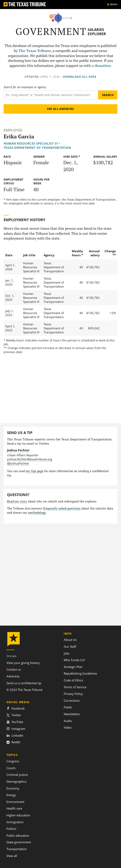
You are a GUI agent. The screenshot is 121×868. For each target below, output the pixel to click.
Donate (11, 656)
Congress (13, 761)
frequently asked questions (62, 508)
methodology (37, 513)
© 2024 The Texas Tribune (24, 690)
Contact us (14, 669)
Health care (14, 808)
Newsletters (72, 714)
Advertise (13, 676)
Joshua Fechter (18, 450)
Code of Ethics (73, 680)
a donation (101, 66)
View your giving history (23, 663)
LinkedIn (15, 735)
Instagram (16, 729)
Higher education (18, 815)
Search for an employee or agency (25, 87)
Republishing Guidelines (80, 673)
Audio (68, 721)
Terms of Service (75, 687)
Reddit (13, 742)
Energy (11, 795)
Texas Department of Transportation (37, 148)
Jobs (67, 653)
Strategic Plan (73, 667)
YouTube (15, 722)
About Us (70, 640)
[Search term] (51, 95)
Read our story (17, 501)
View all (12, 856)
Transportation (17, 849)
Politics (11, 829)
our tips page (34, 471)
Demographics (16, 781)
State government (19, 842)
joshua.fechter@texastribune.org (30, 459)
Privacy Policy (73, 694)
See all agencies (61, 109)
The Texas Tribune (35, 51)
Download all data (80, 77)
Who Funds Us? (74, 660)
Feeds (68, 707)
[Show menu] (112, 5)
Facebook (16, 708)
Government (51, 31)
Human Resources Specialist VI (31, 143)
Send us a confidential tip (24, 683)
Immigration (15, 822)
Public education (18, 835)
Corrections (72, 701)
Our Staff (70, 646)
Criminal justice (17, 775)
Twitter (14, 715)
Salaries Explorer (97, 32)
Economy (13, 788)
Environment (15, 802)
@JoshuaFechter (18, 463)
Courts (11, 768)
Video (68, 727)
